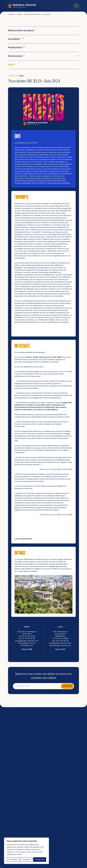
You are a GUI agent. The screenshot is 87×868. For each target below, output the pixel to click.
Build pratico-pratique (22, 31)
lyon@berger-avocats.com (60, 643)
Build (12, 65)
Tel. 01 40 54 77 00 (27, 636)
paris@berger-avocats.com (27, 641)
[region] (26, 851)
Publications (16, 48)
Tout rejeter (27, 859)
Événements (17, 56)
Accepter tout (40, 859)
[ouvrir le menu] (76, 6)
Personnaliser (13, 859)
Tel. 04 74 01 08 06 (60, 639)
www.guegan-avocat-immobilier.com (27, 644)
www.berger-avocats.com (60, 646)
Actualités (16, 39)
